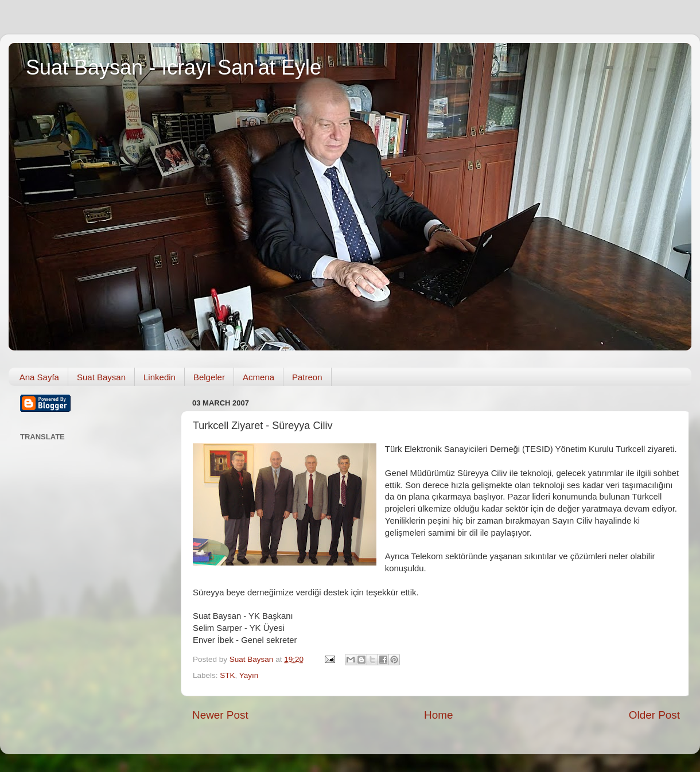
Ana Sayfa (39, 377)
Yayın (249, 675)
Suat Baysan (101, 377)
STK (227, 675)
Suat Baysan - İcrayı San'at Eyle (174, 67)
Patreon (307, 377)
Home (438, 715)
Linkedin (160, 377)
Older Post (654, 715)
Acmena (258, 377)
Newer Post (220, 715)
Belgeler (209, 377)
